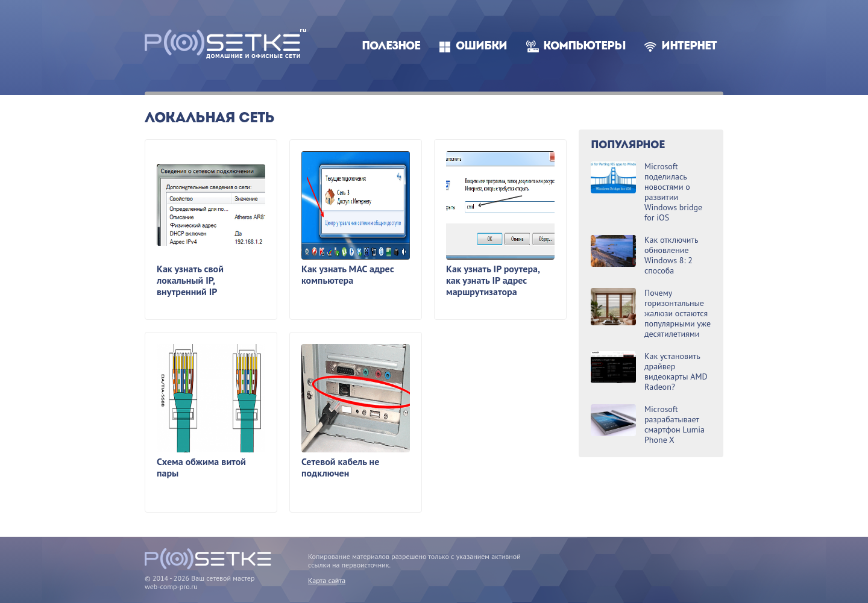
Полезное (391, 47)
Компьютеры (584, 47)
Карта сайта (327, 580)
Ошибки (481, 47)
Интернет (689, 47)
